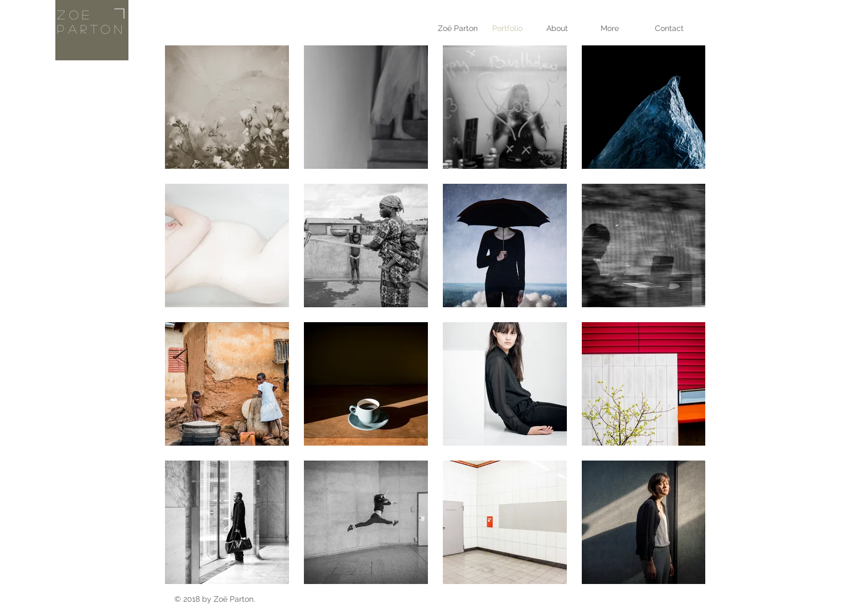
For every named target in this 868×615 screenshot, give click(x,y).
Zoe (75, 14)
